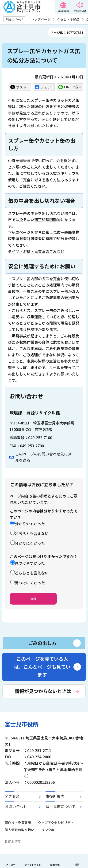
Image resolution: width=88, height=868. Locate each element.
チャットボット (33, 865)
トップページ (41, 19)
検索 (77, 864)
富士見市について (61, 806)
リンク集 (48, 830)
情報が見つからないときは (43, 691)
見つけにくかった (30, 583)
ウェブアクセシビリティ (56, 822)
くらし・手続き (68, 19)
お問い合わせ (16, 806)
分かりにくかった (30, 543)
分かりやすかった (30, 524)
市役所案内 (55, 796)
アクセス (12, 796)
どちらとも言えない (32, 533)
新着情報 (55, 865)
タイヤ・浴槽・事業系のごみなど (36, 251)
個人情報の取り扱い (19, 830)
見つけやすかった (30, 563)
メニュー (11, 864)
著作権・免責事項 (18, 822)
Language (63, 11)
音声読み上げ (80, 11)
